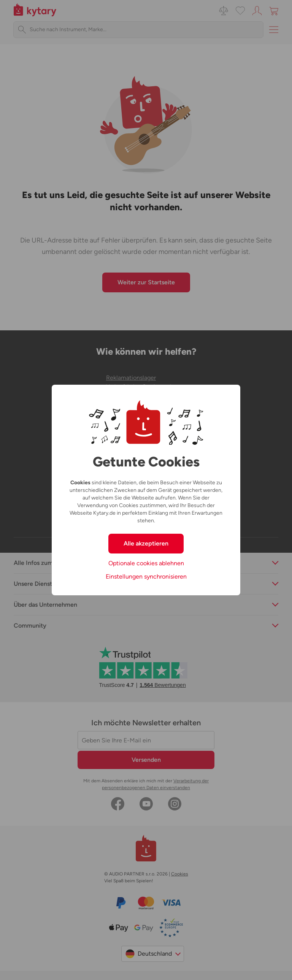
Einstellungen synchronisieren (146, 576)
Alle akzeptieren (146, 543)
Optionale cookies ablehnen (146, 563)
